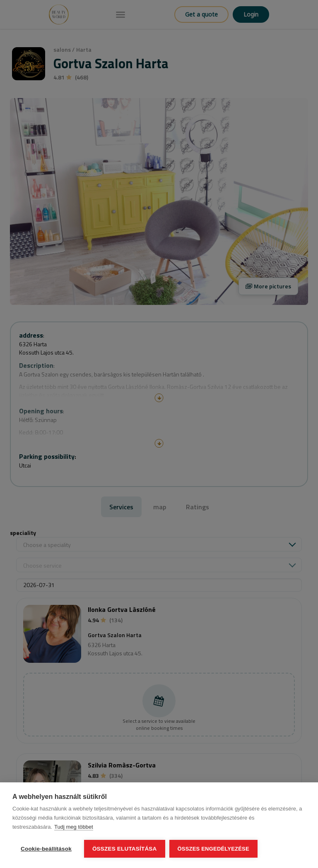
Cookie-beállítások (46, 849)
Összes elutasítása (125, 849)
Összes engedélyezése (213, 849)
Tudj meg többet (73, 827)
